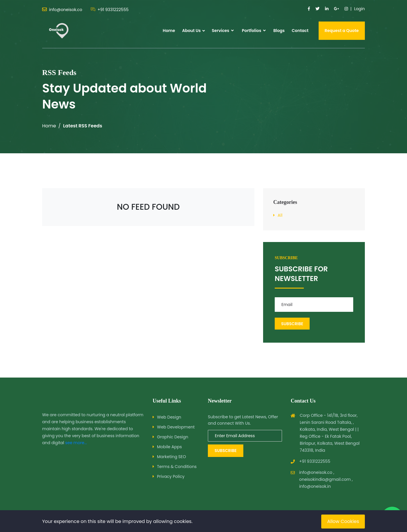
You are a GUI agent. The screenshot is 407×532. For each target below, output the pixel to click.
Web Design (169, 417)
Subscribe (226, 451)
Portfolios (254, 31)
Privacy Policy (171, 476)
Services (223, 31)
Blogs (279, 31)
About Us (191, 31)
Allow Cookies (343, 521)
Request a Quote (342, 31)
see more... (76, 443)
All (280, 215)
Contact (300, 31)
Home (169, 31)
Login (359, 9)
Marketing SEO (172, 457)
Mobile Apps (169, 447)
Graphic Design (173, 437)
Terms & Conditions (177, 467)
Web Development (176, 427)
